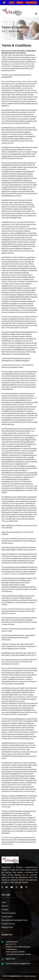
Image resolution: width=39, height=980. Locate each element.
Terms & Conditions (9, 913)
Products (5, 910)
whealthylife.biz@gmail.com (21, 964)
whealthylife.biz (15, 976)
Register (20, 3)
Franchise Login (31, 3)
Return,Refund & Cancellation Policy (15, 920)
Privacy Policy (7, 917)
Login (12, 3)
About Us (5, 906)
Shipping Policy (7, 927)
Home (4, 31)
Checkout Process (8, 924)
